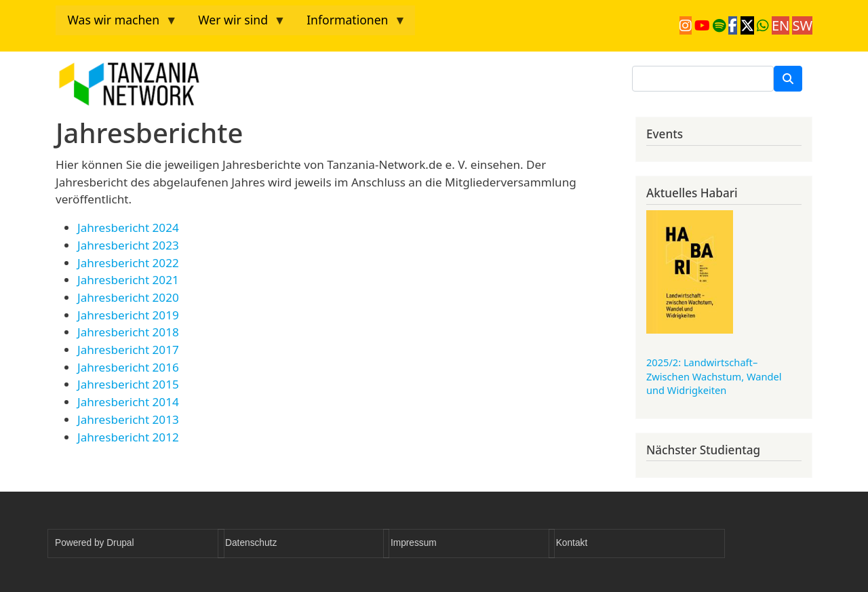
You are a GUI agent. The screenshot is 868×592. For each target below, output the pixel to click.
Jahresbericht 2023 (128, 245)
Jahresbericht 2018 (128, 332)
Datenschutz (251, 543)
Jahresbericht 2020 (128, 297)
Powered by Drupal (95, 543)
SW (802, 25)
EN (781, 25)
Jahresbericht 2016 (128, 367)
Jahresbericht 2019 (128, 315)
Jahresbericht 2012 (128, 437)
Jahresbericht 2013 (128, 419)
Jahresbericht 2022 (128, 263)
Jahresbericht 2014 (128, 402)
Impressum (414, 543)
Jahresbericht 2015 (128, 384)
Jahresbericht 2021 (128, 280)
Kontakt (572, 543)
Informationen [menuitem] (351, 23)
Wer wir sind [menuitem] (236, 23)
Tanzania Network (187, 84)
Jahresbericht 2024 (128, 228)
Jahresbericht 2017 (128, 350)
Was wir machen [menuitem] (117, 23)
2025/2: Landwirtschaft (714, 376)
